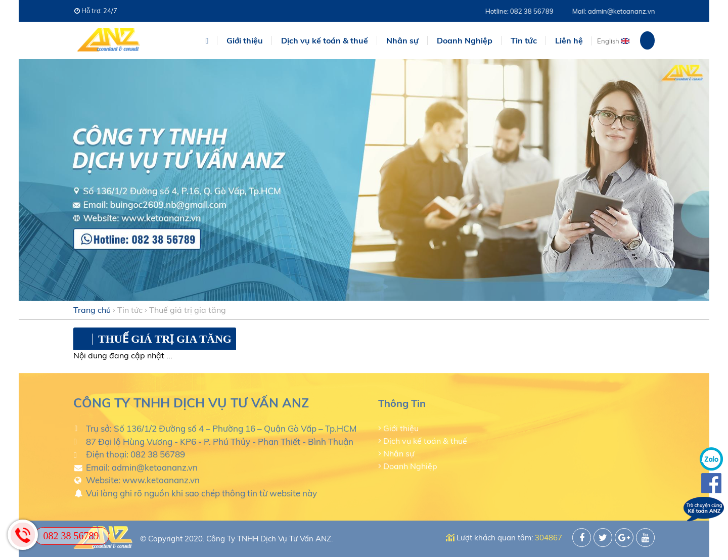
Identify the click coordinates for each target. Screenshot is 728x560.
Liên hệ (569, 40)
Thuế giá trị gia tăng (188, 310)
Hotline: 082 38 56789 (524, 11)
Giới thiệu (245, 40)
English (608, 41)
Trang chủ (92, 310)
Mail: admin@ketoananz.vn (618, 11)
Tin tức (130, 310)
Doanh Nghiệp (410, 464)
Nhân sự (399, 452)
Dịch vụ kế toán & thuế (425, 439)
